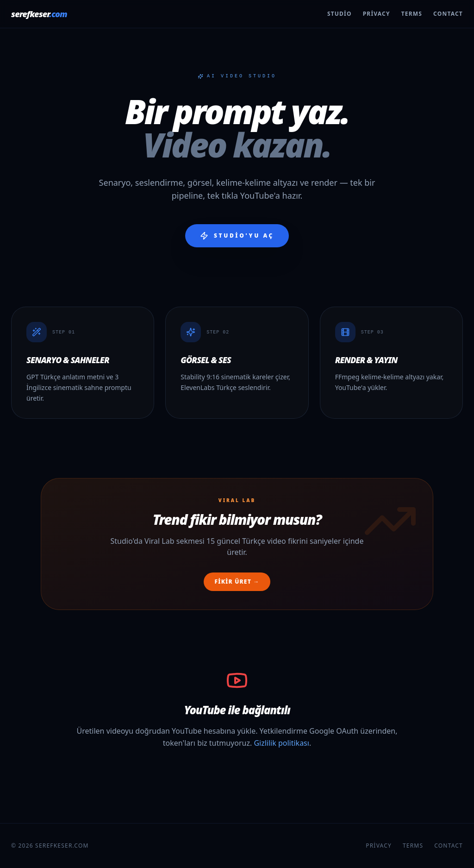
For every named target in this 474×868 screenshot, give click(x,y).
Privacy (377, 14)
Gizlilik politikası (281, 743)
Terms (412, 14)
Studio (340, 14)
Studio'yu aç (237, 236)
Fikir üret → (237, 582)
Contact (448, 14)
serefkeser (39, 14)
